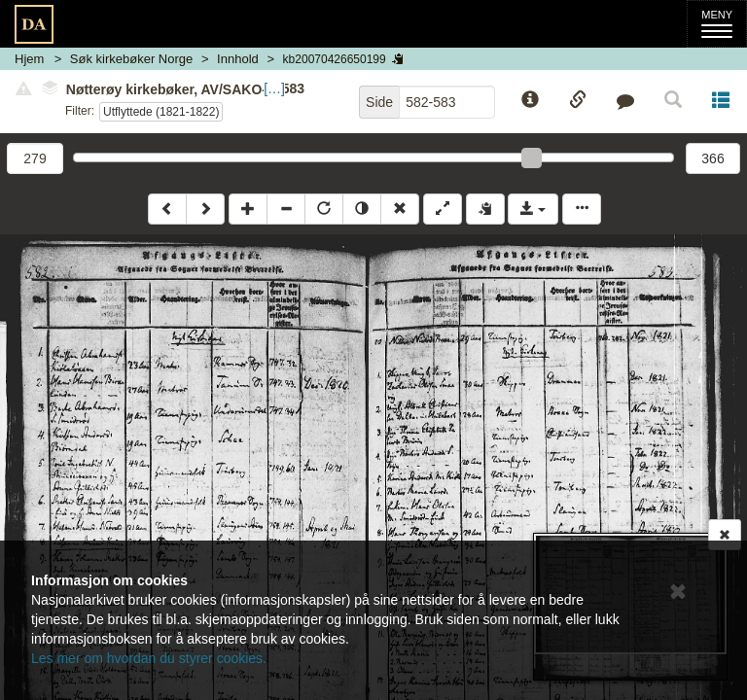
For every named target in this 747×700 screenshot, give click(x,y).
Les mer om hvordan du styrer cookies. (149, 658)
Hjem (29, 59)
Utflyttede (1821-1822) (161, 112)
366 (712, 158)
